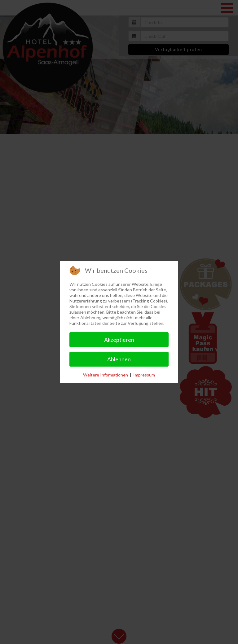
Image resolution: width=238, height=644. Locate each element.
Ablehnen (119, 359)
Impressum (144, 375)
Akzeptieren (119, 340)
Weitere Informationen (106, 375)
